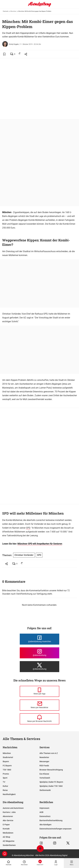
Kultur (5, 786)
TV (4, 782)
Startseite (5, 11)
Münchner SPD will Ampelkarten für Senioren (40, 544)
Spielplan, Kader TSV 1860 (51, 786)
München (13, 11)
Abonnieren (8, 816)
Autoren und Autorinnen (13, 808)
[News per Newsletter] (39, 705)
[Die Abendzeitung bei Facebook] (39, 639)
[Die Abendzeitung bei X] (39, 667)
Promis (6, 774)
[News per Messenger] (39, 691)
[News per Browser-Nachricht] (39, 719)
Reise (5, 790)
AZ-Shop (6, 837)
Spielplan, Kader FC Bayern (51, 782)
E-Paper (6, 825)
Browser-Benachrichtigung (51, 770)
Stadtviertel (8, 757)
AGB (41, 812)
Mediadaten (8, 833)
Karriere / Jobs (9, 812)
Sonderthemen (9, 845)
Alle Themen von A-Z (49, 753)
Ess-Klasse (44, 774)
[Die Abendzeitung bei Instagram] (39, 653)
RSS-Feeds (44, 766)
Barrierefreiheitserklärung (51, 820)
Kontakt (6, 829)
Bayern (6, 761)
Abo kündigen (45, 825)
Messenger (44, 761)
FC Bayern (7, 766)
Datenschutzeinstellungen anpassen (55, 829)
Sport (5, 778)
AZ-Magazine (9, 841)
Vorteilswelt (45, 778)
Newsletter (44, 757)
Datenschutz (45, 816)
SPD (28, 528)
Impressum (44, 808)
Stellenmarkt (45, 790)
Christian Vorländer (24, 555)
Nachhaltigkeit (9, 794)
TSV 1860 (7, 770)
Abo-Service (8, 820)
